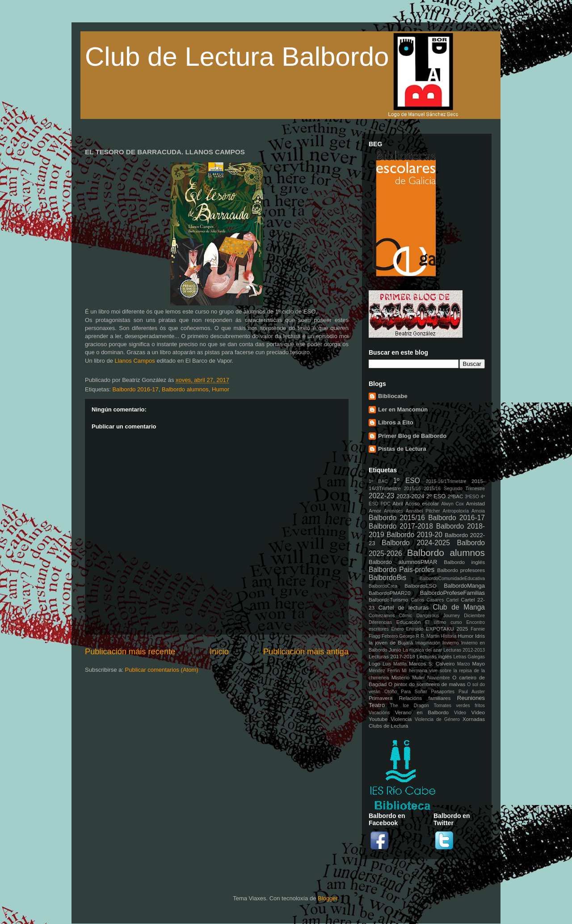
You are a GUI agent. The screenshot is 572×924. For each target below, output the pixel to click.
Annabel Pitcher (423, 511)
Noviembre (438, 678)
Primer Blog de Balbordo (412, 436)
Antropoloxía (456, 511)
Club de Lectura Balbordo (237, 57)
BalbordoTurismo (389, 600)
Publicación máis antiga (306, 652)
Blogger (328, 898)
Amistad (475, 503)
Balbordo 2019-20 (414, 535)
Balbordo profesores (461, 570)
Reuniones (471, 698)
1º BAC (378, 481)
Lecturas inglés (434, 656)
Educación (409, 622)
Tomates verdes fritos (459, 706)
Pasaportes (443, 692)
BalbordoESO (420, 586)
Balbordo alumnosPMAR (403, 562)
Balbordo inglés (464, 562)
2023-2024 (410, 496)
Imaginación (428, 643)
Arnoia (478, 511)
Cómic (406, 616)
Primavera (381, 698)
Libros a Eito (396, 422)
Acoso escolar (422, 503)
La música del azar (422, 650)
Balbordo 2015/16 (397, 518)
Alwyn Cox (452, 504)
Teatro (377, 705)
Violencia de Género (437, 719)
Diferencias (380, 622)
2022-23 (381, 496)
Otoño (391, 692)
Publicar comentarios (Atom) (162, 670)
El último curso (444, 622)
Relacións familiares (425, 698)
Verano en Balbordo (422, 712)
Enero (398, 629)
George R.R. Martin (419, 636)
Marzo (464, 664)
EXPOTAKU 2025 (447, 629)
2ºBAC (456, 496)
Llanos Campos (135, 361)
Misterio (401, 677)
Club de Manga (459, 607)
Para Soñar (414, 692)
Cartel (452, 600)
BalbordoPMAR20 (390, 593)
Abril (397, 503)
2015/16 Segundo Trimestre (454, 489)
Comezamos (382, 616)
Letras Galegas (469, 657)
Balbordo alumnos (185, 389)
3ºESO (472, 497)
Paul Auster (472, 692)
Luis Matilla (395, 664)
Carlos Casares (427, 600)
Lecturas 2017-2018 (392, 656)
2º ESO (436, 496)
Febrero (390, 636)
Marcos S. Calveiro (432, 663)
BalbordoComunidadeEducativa (452, 579)
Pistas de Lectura (402, 449)
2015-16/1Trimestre (446, 481)
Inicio (219, 652)
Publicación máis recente (130, 652)
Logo (374, 663)
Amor (375, 511)
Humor (221, 389)
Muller (418, 678)
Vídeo (460, 713)
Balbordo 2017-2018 (401, 526)
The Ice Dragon (410, 706)
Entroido (415, 629)
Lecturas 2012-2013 (464, 650)
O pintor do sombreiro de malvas (427, 684)
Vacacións (379, 713)
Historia (448, 636)
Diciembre (474, 616)
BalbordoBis (387, 578)
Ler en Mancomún (403, 409)
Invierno (451, 643)
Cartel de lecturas (404, 608)
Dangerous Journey (438, 616)
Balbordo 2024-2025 (416, 543)
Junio (395, 650)
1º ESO (406, 481)
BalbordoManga (464, 586)
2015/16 (412, 489)
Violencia (401, 719)
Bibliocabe (393, 396)
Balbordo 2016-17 (135, 389)
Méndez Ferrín (384, 671)
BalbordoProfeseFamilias (452, 593)
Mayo (478, 663)
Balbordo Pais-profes (402, 570)
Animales (393, 511)
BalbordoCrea (383, 586)
